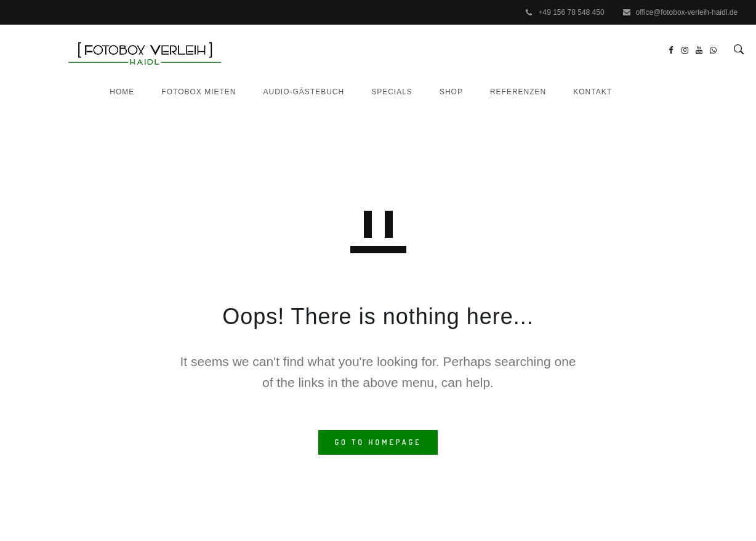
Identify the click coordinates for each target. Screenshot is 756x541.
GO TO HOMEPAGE (378, 442)
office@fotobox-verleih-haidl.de (687, 12)
